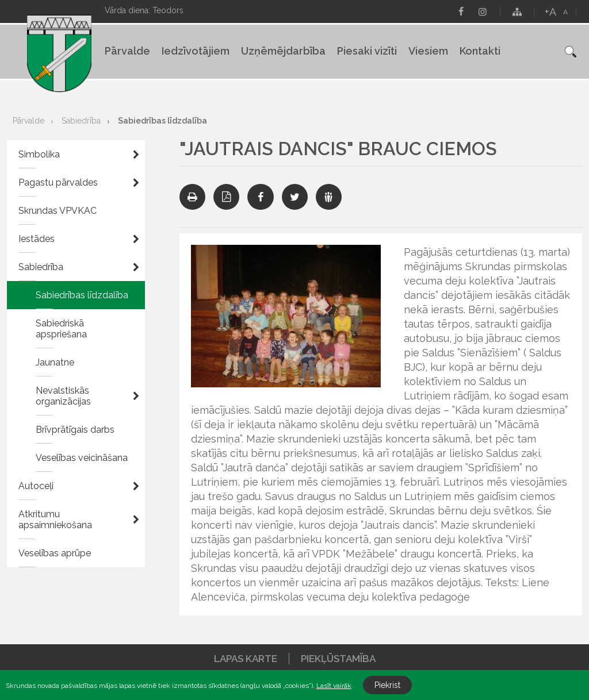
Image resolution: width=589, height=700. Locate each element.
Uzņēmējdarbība (283, 51)
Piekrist (387, 685)
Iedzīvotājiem (196, 51)
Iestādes (37, 239)
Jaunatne (55, 362)
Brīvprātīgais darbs (75, 430)
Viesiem (428, 51)
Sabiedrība (81, 121)
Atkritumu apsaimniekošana (55, 520)
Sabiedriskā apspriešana (61, 329)
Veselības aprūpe (55, 553)
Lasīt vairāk (334, 686)
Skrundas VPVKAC (58, 211)
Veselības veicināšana (82, 458)
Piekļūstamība (338, 659)
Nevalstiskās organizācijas (63, 396)
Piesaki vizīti (367, 51)
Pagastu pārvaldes (58, 182)
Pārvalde (127, 51)
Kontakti (480, 51)
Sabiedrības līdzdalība (162, 121)
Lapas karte (246, 659)
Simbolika (39, 154)
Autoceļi (36, 486)
